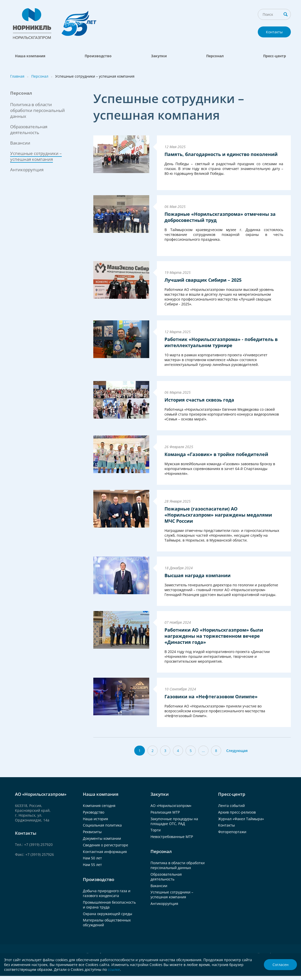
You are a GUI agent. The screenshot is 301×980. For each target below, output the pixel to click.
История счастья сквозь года (199, 400)
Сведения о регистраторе (106, 845)
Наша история (95, 819)
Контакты (274, 32)
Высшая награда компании (198, 575)
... (203, 751)
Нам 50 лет (92, 858)
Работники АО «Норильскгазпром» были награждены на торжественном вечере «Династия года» (214, 636)
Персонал (215, 56)
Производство (98, 56)
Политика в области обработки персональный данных (37, 110)
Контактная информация (105, 852)
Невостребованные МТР (172, 837)
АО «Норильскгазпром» (171, 806)
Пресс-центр (275, 56)
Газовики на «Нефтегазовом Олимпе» (211, 697)
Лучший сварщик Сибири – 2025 (203, 280)
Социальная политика (102, 825)
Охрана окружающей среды (108, 914)
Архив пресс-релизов (237, 812)
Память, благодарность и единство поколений (221, 154)
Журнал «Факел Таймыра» (241, 819)
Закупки (159, 56)
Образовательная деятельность (29, 130)
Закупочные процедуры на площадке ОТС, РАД (174, 821)
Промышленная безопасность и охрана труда (109, 905)
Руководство (94, 812)
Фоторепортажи (232, 832)
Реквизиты (92, 832)
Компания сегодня (99, 806)
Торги (156, 830)
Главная (17, 76)
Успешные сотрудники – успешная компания (172, 894)
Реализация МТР (165, 812)
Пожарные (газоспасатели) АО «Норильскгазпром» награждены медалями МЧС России (218, 515)
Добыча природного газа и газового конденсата (107, 893)
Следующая (237, 751)
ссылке (114, 969)
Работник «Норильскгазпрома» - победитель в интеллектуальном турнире (221, 342)
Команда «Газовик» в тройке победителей (216, 454)
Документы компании (102, 838)
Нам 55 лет (92, 865)
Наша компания (30, 56)
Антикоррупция (27, 170)
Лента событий (231, 806)
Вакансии (20, 143)
